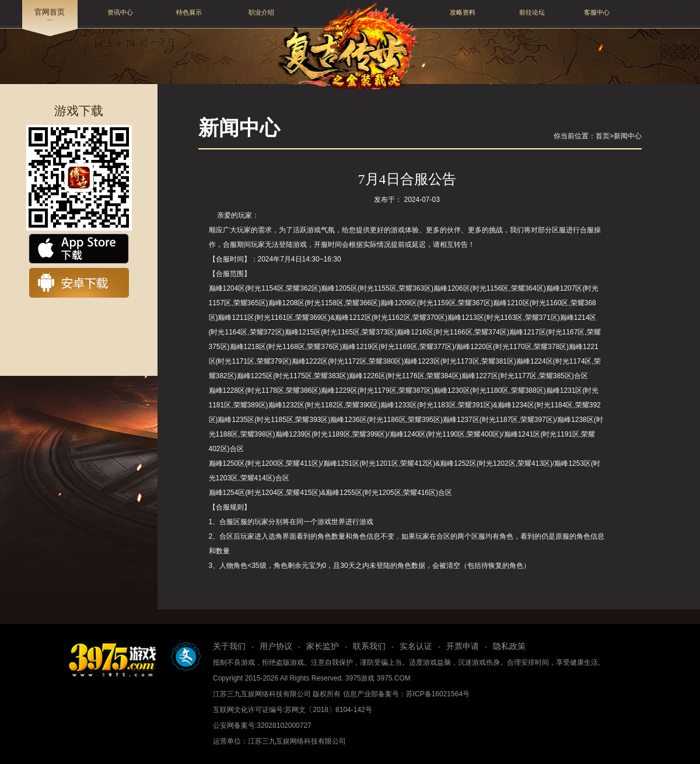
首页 (603, 136)
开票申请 (463, 646)
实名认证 (416, 646)
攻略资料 (463, 12)
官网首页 (50, 12)
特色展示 (189, 12)
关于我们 (229, 646)
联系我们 (369, 646)
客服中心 (597, 12)
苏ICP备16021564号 (438, 694)
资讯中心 (120, 12)
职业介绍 (261, 12)
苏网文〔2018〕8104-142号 (328, 710)
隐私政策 (509, 646)
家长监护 (323, 646)
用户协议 (276, 646)
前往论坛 (532, 12)
